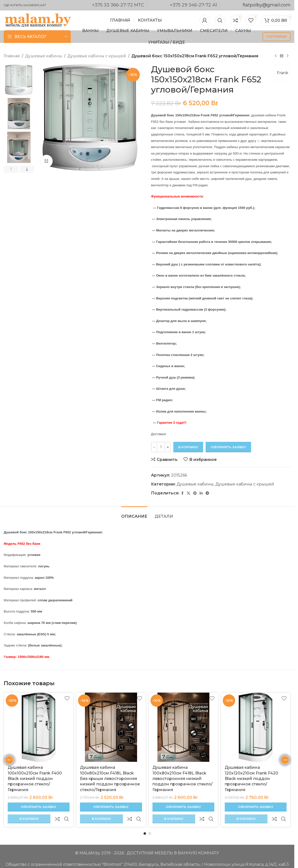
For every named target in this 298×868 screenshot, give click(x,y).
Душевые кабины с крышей (97, 56)
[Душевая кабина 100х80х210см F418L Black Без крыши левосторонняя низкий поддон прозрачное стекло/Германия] (111, 727)
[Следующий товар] (288, 56)
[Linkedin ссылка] (201, 493)
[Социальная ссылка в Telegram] (207, 493)
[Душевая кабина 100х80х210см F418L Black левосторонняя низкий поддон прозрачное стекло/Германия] (183, 727)
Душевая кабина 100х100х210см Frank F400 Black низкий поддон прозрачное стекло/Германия (35, 779)
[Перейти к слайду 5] (77, 166)
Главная (12, 56)
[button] (11, 169)
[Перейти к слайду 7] (87, 166)
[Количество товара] (161, 447)
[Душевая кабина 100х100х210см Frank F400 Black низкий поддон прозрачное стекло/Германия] (39, 727)
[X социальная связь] (188, 493)
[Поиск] (220, 20)
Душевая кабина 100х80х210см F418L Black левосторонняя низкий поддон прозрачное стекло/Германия (183, 779)
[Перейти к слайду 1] (145, 822)
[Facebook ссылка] (182, 493)
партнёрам (277, 37)
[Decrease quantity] (154, 447)
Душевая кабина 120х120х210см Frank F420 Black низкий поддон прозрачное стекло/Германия (251, 779)
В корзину (188, 447)
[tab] (134, 514)
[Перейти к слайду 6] (82, 166)
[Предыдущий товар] (276, 56)
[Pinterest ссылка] (195, 493)
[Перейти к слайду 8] (92, 166)
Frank (282, 73)
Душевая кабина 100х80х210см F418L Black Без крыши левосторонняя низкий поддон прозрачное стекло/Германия (110, 779)
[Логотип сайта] (38, 20)
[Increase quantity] (168, 447)
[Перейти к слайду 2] (150, 822)
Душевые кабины (44, 56)
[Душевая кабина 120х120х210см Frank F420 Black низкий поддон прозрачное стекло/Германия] (256, 727)
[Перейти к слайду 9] (97, 166)
